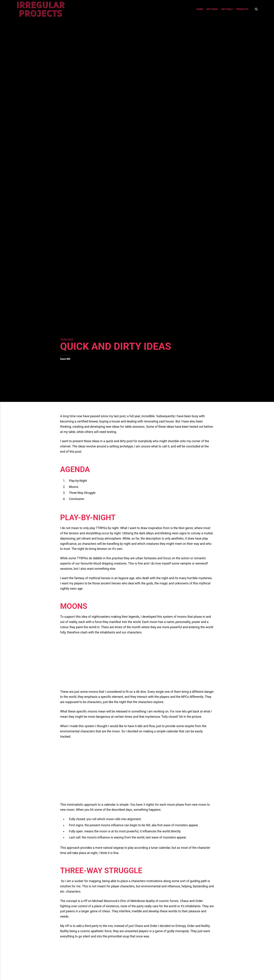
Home (200, 9)
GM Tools (227, 9)
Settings (212, 9)
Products (242, 9)
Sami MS (65, 359)
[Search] (255, 9)
